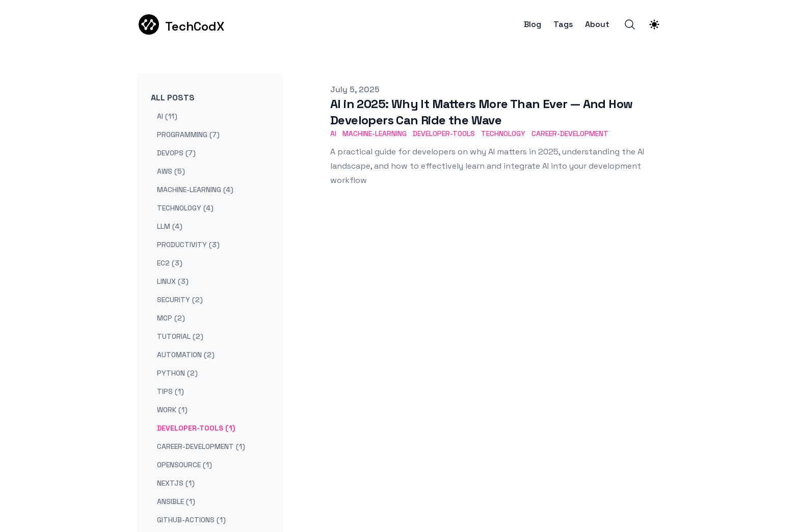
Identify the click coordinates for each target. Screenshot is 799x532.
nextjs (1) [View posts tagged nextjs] (176, 483)
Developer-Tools (444, 134)
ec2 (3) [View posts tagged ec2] (170, 263)
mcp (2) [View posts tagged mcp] (171, 318)
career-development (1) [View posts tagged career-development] (201, 446)
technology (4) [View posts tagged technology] (185, 208)
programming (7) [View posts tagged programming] (188, 135)
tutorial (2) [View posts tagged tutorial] (180, 336)
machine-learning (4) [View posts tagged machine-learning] (195, 190)
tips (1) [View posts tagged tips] (170, 391)
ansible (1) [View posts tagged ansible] (176, 501)
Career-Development (570, 134)
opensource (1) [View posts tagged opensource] (184, 465)
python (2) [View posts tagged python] (177, 373)
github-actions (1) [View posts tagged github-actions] (191, 520)
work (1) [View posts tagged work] (172, 410)
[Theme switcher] (654, 24)
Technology (503, 134)
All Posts (173, 98)
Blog (532, 24)
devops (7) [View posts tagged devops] (176, 153)
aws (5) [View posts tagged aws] (171, 171)
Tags (563, 24)
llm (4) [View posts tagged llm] (170, 226)
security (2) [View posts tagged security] (180, 300)
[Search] (630, 24)
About (597, 24)
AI (333, 134)
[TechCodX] (181, 24)
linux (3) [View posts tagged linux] (173, 281)
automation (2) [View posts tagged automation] (186, 355)
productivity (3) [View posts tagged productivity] (188, 245)
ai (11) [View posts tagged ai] (167, 116)
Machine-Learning (375, 134)
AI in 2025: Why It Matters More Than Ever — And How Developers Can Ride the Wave (481, 112)
